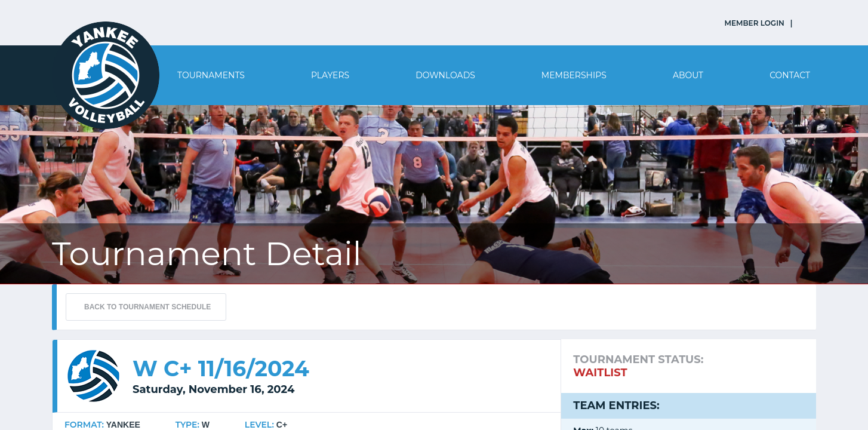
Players (330, 75)
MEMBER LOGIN (755, 23)
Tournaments (211, 75)
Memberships (574, 75)
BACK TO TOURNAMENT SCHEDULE (147, 307)
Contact (790, 75)
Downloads (445, 75)
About (688, 75)
